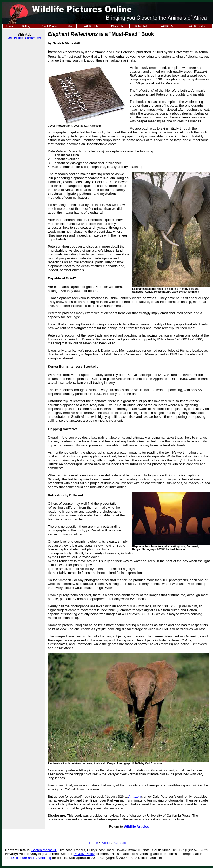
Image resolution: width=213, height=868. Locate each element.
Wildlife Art (168, 26)
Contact (120, 843)
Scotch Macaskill (44, 850)
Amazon (135, 796)
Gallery (26, 26)
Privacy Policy (84, 854)
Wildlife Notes (197, 26)
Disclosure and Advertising (31, 858)
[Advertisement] (24, 122)
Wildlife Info (91, 26)
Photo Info (117, 26)
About (106, 843)
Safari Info (142, 26)
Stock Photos (49, 26)
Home (10, 26)
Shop (70, 26)
